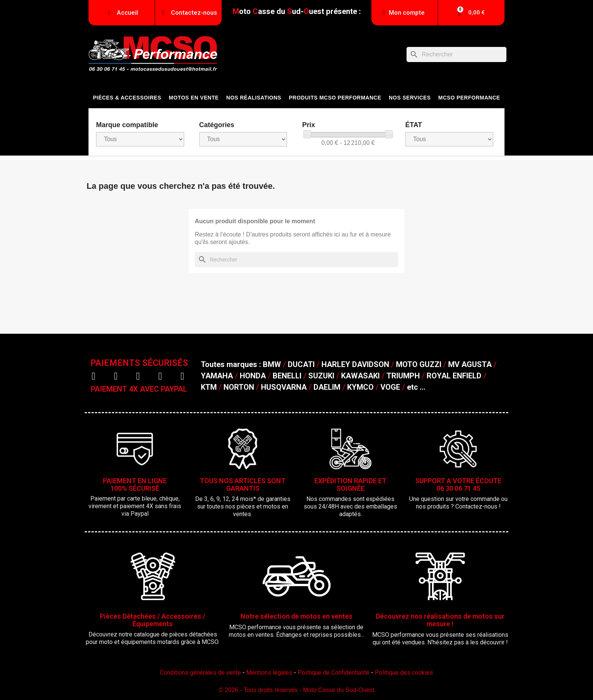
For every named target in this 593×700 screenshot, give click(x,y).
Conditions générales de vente (200, 673)
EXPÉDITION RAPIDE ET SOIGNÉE (350, 485)
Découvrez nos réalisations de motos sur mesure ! (440, 620)
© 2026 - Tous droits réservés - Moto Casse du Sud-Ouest (296, 690)
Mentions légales (269, 673)
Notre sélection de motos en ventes (296, 616)
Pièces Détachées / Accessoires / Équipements (153, 620)
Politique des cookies (404, 673)
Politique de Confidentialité (334, 673)
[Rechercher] (456, 54)
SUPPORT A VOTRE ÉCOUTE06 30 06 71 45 (458, 485)
